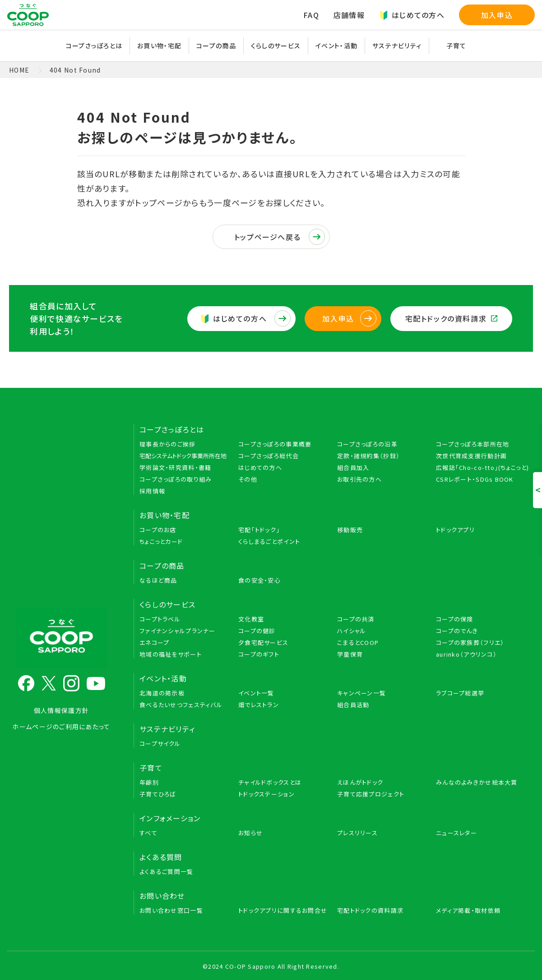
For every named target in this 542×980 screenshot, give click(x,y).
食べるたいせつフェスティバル (181, 705)
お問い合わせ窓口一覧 (171, 910)
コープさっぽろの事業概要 (275, 444)
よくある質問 (161, 857)
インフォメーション (170, 818)
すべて (148, 833)
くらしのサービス (276, 46)
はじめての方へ (412, 15)
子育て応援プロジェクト (371, 794)
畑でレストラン (259, 705)
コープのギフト (259, 654)
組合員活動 (353, 705)
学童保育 (350, 654)
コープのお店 (158, 530)
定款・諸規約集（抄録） (368, 456)
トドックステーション (266, 794)
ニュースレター (456, 833)
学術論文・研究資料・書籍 (175, 467)
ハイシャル (352, 631)
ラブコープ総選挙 (460, 693)
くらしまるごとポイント (269, 541)
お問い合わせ (162, 896)
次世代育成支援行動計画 (471, 456)
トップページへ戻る (280, 237)
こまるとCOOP (358, 642)
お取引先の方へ (359, 479)
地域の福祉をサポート (171, 654)
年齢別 (149, 782)
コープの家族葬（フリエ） (470, 642)
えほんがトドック (360, 782)
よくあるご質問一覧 (167, 872)
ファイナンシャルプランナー (178, 631)
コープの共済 (356, 619)
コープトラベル (160, 619)
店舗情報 (349, 15)
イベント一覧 (256, 693)
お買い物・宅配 (159, 46)
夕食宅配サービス (263, 642)
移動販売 (350, 530)
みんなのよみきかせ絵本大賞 (477, 782)
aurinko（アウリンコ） (466, 654)
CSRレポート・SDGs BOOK (475, 479)
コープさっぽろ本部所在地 (473, 444)
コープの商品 (216, 46)
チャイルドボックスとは (270, 782)
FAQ (311, 15)
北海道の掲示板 (162, 693)
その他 (248, 479)
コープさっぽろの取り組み (176, 479)
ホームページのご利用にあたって (61, 727)
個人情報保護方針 (61, 710)
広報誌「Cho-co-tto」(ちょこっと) (482, 467)
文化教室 (251, 619)
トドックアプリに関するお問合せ (283, 910)
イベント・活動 (336, 46)
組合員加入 (353, 467)
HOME (19, 70)
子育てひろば (158, 794)
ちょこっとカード (161, 541)
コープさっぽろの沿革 (367, 444)
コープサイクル (160, 743)
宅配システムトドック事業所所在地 (183, 456)
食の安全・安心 (259, 580)
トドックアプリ (455, 530)
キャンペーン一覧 (361, 693)
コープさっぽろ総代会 (269, 456)
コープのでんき (457, 631)
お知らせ (250, 833)
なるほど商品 (158, 580)
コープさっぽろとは (94, 46)
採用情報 (152, 491)
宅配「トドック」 (259, 530)
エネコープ (154, 642)
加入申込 (497, 15)
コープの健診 (257, 631)
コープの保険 (455, 619)
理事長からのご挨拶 (168, 444)
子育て (456, 46)
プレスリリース (357, 833)
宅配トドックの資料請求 (451, 318)
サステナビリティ (397, 46)
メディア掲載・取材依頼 (468, 910)
